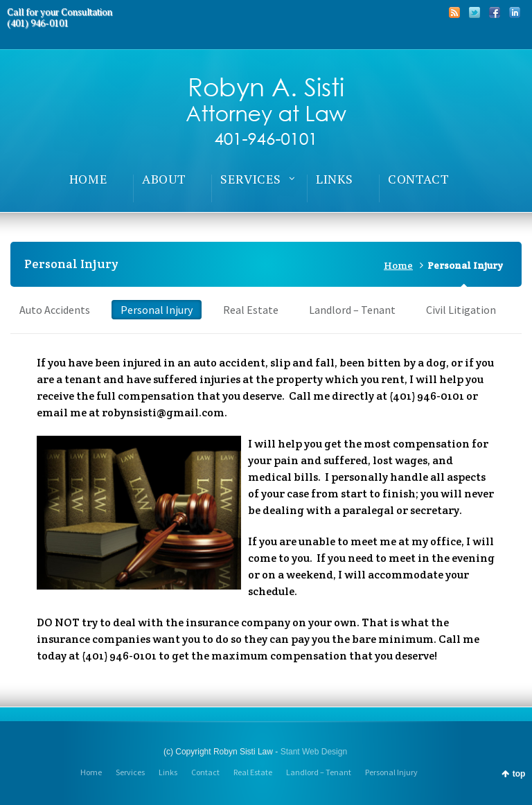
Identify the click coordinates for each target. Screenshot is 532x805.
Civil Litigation (461, 310)
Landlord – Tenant (352, 310)
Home (398, 265)
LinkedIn (515, 12)
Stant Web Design (314, 752)
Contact (205, 772)
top (519, 774)
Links (168, 772)
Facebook (495, 12)
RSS (454, 12)
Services (130, 772)
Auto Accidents (55, 310)
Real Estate (251, 310)
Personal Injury (157, 310)
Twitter (475, 12)
